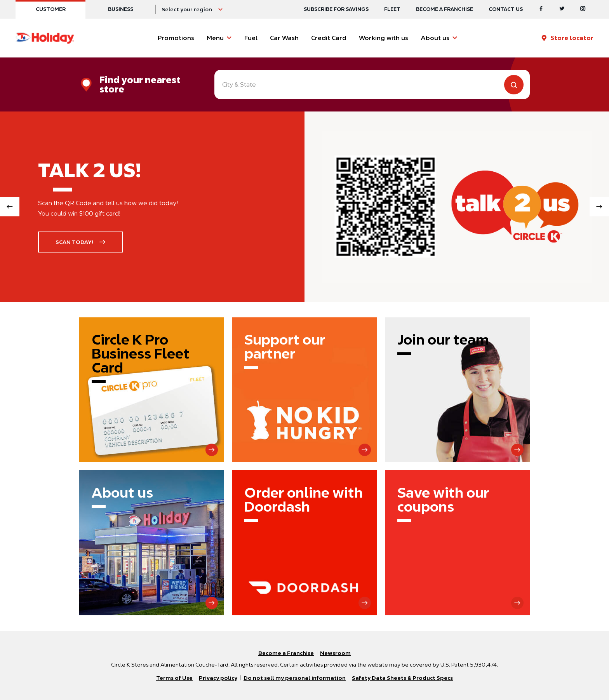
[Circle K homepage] (45, 38)
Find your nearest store (140, 85)
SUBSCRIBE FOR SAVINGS (336, 9)
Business (121, 9)
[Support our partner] (304, 390)
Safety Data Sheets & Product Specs (402, 678)
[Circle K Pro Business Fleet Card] (152, 390)
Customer (51, 9)
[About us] (152, 542)
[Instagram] (583, 9)
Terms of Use (174, 678)
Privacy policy (218, 678)
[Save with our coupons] (457, 542)
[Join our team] (457, 390)
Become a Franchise (445, 9)
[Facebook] (541, 9)
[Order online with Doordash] (304, 542)
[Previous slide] (10, 207)
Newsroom (335, 653)
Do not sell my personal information (295, 678)
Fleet (392, 9)
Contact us (506, 9)
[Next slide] (599, 207)
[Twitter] (562, 9)
